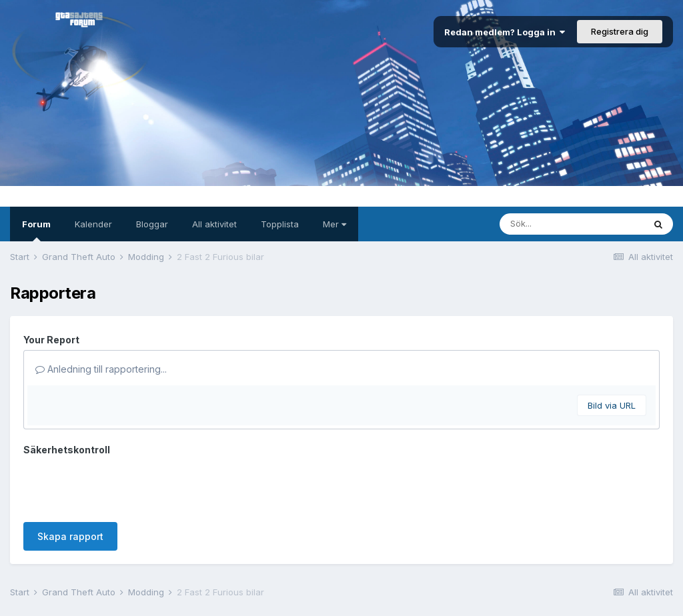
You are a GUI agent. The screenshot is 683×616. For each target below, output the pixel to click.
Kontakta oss (341, 580)
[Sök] (572, 224)
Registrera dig (620, 31)
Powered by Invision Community (341, 596)
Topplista (280, 224)
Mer (334, 224)
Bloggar (152, 224)
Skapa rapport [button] (70, 484)
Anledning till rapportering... (101, 369)
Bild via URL (612, 405)
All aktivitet (214, 224)
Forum (36, 230)
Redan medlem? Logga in (505, 32)
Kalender (93, 224)
